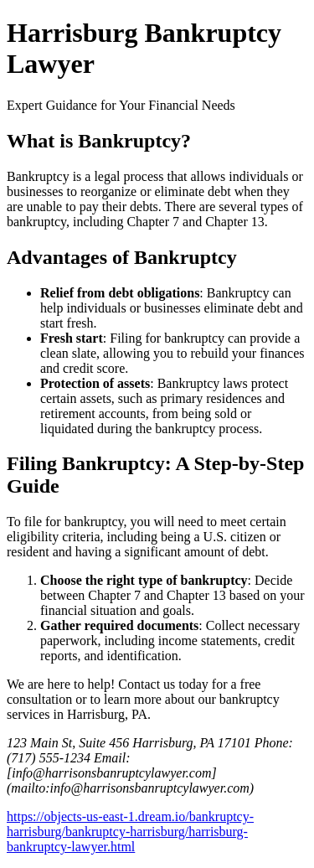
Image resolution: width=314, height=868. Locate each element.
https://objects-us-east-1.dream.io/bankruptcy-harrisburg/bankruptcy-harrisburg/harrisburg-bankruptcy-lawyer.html (130, 832)
